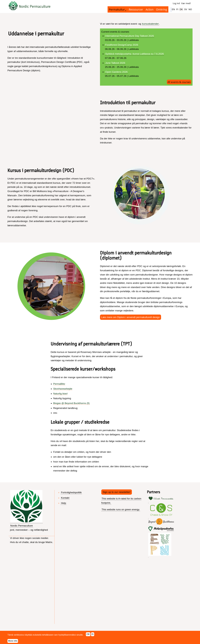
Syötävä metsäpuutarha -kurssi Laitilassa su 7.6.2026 (135, 54)
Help (63, 503)
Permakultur (117, 9)
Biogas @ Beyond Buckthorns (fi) (71, 403)
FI (177, 9)
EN (173, 9)
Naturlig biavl (60, 394)
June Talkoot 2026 (115, 63)
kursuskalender (150, 24)
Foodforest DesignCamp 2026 (122, 45)
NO (190, 9)
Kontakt (65, 498)
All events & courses (179, 82)
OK (88, 634)
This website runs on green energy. (121, 509)
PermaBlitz (59, 384)
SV (186, 9)
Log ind (176, 3)
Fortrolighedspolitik (71, 492)
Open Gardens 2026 (116, 72)
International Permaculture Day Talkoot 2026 (130, 36)
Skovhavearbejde (63, 389)
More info (13, 641)
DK (181, 9)
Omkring (162, 9)
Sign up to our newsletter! (117, 492)
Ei (93, 634)
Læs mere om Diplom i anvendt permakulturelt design (131, 317)
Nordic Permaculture (35, 6)
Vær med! (186, 3)
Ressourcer (136, 9)
